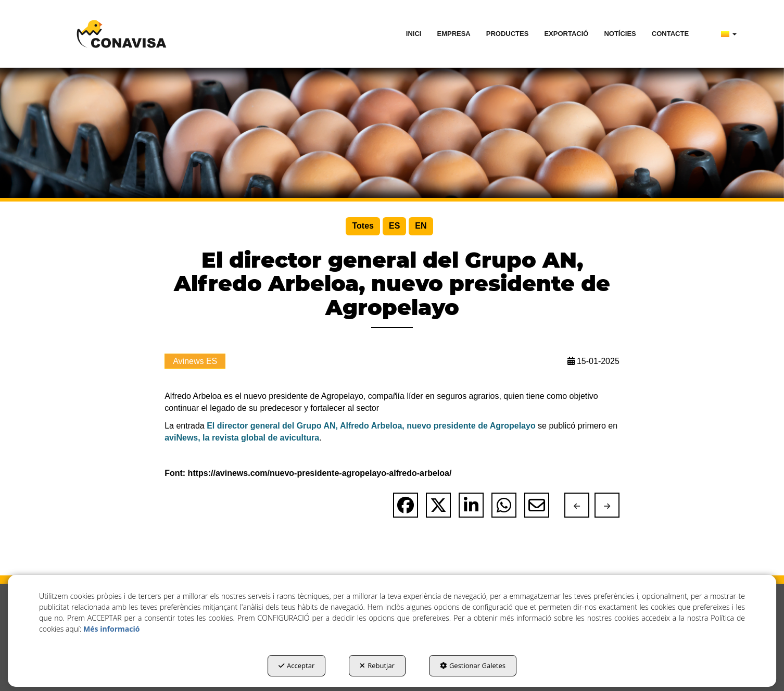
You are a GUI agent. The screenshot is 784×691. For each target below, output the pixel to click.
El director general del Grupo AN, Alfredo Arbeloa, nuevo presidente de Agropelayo (371, 426)
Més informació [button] (111, 629)
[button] (121, 34)
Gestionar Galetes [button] (473, 665)
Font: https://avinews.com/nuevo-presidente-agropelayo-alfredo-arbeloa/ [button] (308, 473)
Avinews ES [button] (195, 361)
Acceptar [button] (296, 665)
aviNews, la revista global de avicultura (242, 438)
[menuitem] (414, 34)
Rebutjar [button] (377, 665)
